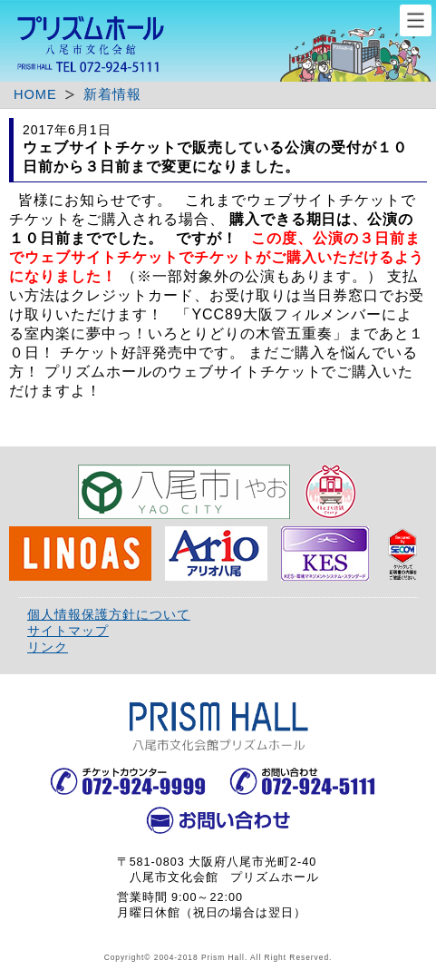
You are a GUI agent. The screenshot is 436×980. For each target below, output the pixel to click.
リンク (48, 647)
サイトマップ (68, 631)
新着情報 (112, 94)
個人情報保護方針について (109, 614)
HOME (35, 94)
